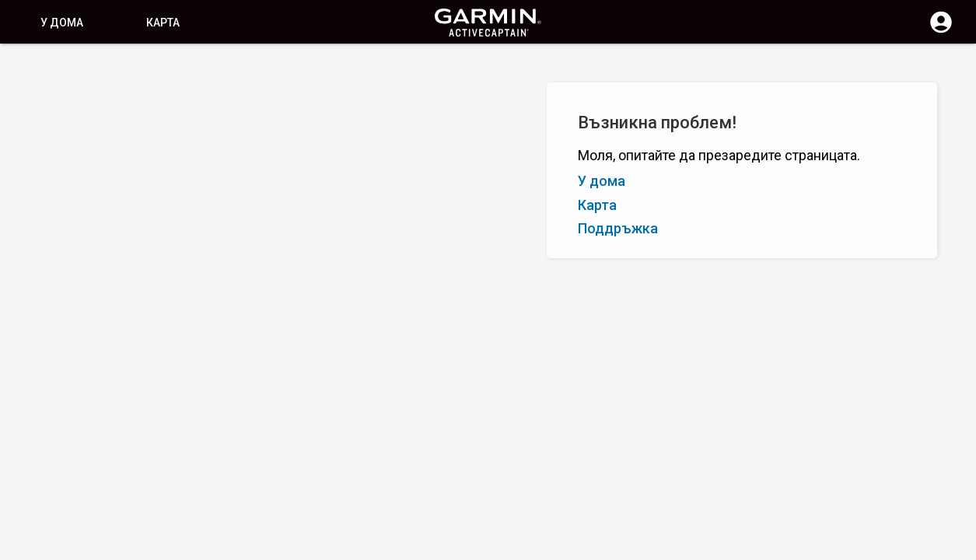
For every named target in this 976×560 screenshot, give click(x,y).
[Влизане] (941, 31)
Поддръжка (618, 228)
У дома (62, 23)
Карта (163, 23)
